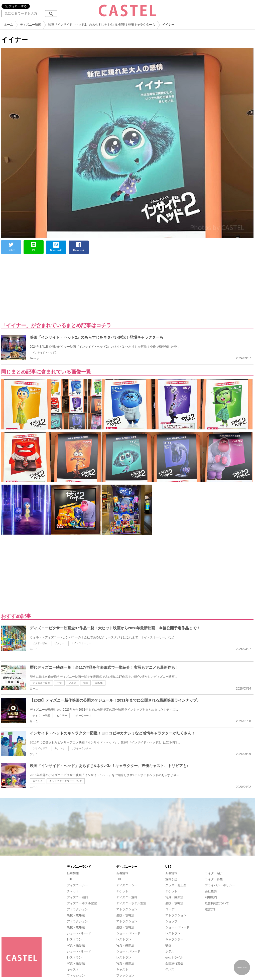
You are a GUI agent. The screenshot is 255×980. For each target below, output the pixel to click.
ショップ (171, 921)
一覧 (59, 683)
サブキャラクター (81, 748)
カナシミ (59, 748)
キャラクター (174, 939)
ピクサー (59, 643)
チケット (73, 891)
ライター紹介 (214, 873)
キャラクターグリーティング (66, 781)
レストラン (74, 939)
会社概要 (211, 891)
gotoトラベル (174, 957)
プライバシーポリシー (220, 885)
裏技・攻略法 (76, 915)
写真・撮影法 (76, 945)
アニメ (72, 683)
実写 (85, 683)
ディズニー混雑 (77, 897)
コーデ (170, 909)
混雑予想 (171, 879)
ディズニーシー (77, 885)
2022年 (99, 683)
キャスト (73, 969)
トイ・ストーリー (81, 643)
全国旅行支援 (174, 963)
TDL (70, 879)
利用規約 (211, 897)
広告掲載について (217, 903)
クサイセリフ (40, 748)
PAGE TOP (242, 967)
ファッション (76, 975)
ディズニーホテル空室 (82, 903)
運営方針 (211, 909)
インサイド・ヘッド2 (45, 353)
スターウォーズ (82, 715)
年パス (170, 969)
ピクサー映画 (40, 643)
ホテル (170, 951)
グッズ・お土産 (176, 885)
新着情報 (73, 873)
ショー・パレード (79, 933)
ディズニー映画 (41, 683)
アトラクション (77, 909)
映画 (168, 945)
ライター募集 (214, 879)
